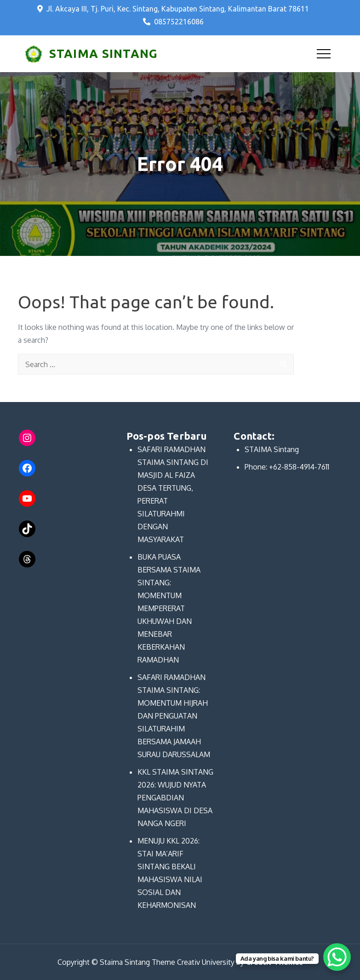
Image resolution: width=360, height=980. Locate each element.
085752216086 (173, 22)
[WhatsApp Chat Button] (337, 957)
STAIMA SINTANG (103, 54)
